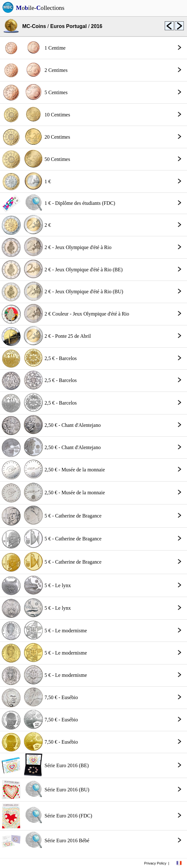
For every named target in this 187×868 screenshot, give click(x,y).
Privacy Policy (155, 863)
